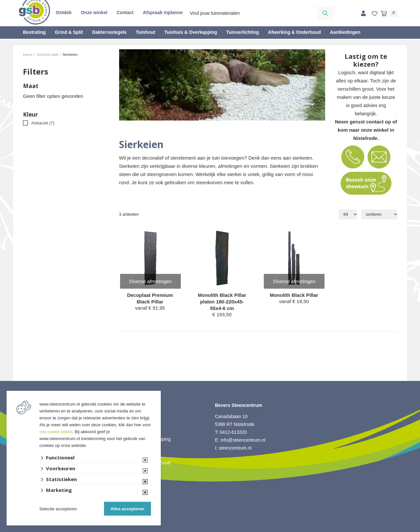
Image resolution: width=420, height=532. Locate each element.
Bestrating (34, 32)
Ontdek (64, 12)
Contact (125, 12)
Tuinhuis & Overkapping (191, 32)
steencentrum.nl (235, 448)
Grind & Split (69, 32)
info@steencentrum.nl (243, 440)
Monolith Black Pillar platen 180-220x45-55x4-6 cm (222, 302)
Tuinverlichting (242, 32)
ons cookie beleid (56, 432)
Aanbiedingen (345, 32)
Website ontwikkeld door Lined (210, 529)
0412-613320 (233, 432)
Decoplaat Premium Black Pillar (150, 298)
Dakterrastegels (109, 32)
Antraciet (43, 123)
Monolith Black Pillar (294, 295)
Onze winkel (94, 12)
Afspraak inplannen (164, 12)
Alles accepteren (127, 509)
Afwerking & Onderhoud (294, 32)
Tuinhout (146, 32)
